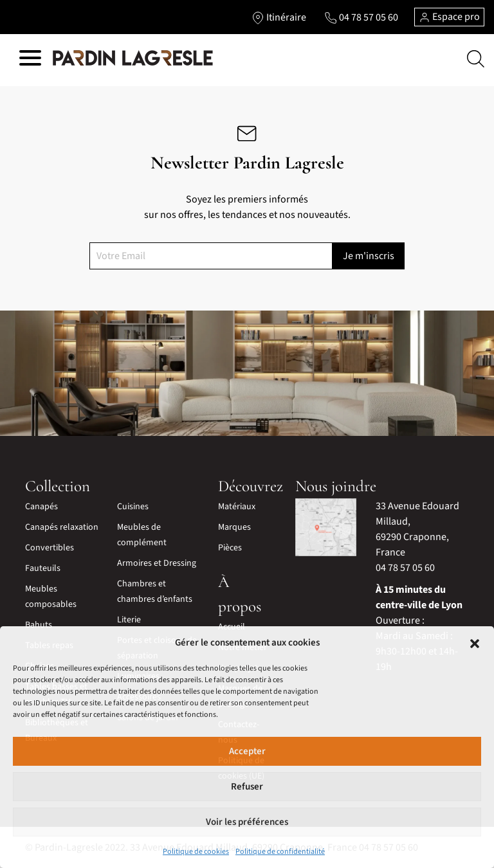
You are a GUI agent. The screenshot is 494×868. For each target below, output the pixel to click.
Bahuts (39, 625)
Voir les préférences (247, 822)
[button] (475, 643)
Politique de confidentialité (280, 852)
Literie (129, 620)
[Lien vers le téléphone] (361, 17)
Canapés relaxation (62, 527)
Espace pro (449, 17)
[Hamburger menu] (30, 60)
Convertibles (50, 548)
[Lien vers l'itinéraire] (279, 17)
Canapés (41, 507)
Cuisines (133, 507)
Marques (234, 527)
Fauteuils (43, 568)
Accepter (247, 751)
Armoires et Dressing (157, 563)
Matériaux (237, 507)
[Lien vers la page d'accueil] (133, 59)
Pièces (230, 548)
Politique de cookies (196, 852)
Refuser (247, 787)
